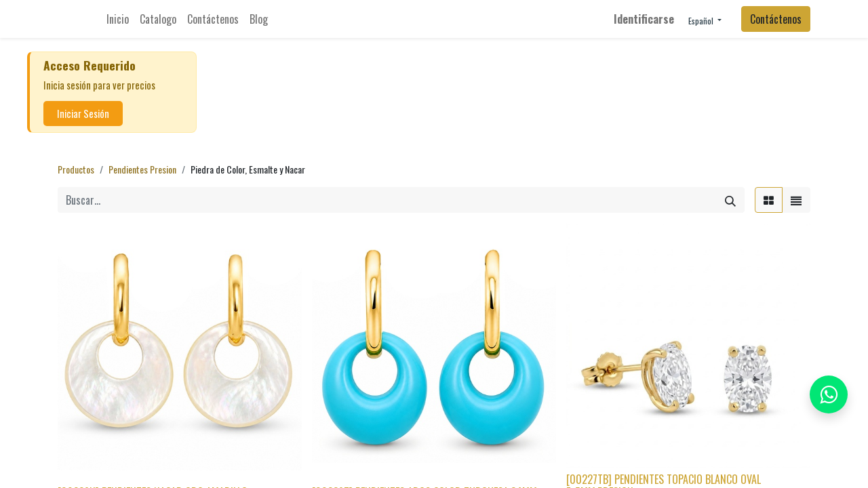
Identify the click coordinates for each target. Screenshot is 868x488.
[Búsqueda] (730, 200)
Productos (76, 169)
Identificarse (644, 19)
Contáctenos (776, 19)
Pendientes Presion (142, 169)
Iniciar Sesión (83, 114)
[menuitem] (118, 19)
